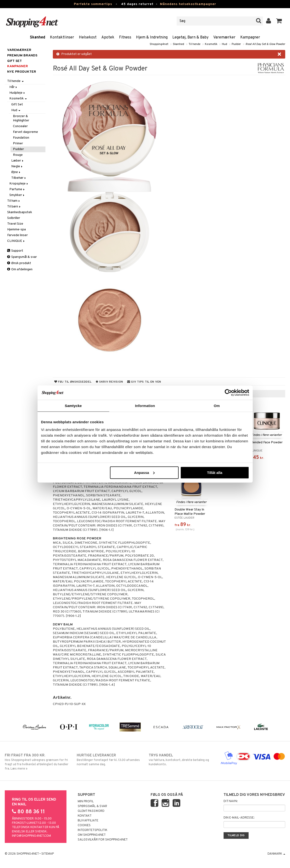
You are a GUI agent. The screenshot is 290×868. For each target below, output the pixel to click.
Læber (18, 161)
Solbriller (14, 218)
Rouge (18, 155)
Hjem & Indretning (152, 38)
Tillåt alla (215, 472)
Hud (224, 44)
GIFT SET (14, 61)
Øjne (16, 172)
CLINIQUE (16, 241)
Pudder (236, 44)
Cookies (84, 825)
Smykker (17, 195)
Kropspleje (19, 184)
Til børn (14, 207)
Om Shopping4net (92, 835)
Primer (18, 144)
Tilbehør (19, 178)
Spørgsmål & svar (22, 257)
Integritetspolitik (93, 830)
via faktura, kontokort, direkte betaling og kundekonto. (181, 760)
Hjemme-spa (16, 230)
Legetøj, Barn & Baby (190, 38)
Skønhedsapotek (20, 212)
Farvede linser (17, 235)
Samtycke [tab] (73, 406)
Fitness (125, 38)
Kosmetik (211, 44)
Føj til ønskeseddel (73, 382)
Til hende (194, 44)
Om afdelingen (20, 269)
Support (15, 251)
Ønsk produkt (19, 263)
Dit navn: (231, 801)
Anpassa (145, 472)
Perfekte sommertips (93, 4)
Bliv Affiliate (88, 821)
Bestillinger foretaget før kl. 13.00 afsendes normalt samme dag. (109, 760)
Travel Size (15, 224)
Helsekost (88, 38)
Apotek (108, 38)
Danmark (276, 854)
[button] (279, 21)
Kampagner (250, 38)
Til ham (14, 201)
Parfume (17, 189)
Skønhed (38, 38)
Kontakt (85, 816)
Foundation (21, 138)
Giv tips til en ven (144, 382)
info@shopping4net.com (31, 836)
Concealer (20, 126)
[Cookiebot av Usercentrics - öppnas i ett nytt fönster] (228, 393)
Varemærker (224, 38)
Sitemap (48, 854)
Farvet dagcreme (25, 132)
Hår (14, 87)
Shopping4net (159, 44)
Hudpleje (17, 93)
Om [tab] (217, 406)
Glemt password (91, 811)
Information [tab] (145, 406)
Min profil (86, 802)
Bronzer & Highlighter (21, 118)
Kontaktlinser (62, 38)
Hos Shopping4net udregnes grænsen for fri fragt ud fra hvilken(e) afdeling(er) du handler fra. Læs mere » (37, 762)
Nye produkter (22, 72)
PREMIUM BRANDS (22, 56)
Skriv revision (109, 382)
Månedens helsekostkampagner (188, 4)
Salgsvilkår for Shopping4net (103, 840)
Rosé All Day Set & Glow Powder (265, 44)
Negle (17, 166)
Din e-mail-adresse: (239, 818)
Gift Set (17, 105)
